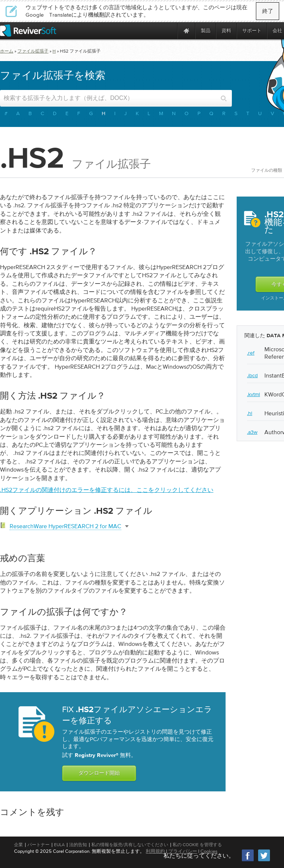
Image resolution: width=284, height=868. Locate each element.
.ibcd (252, 375)
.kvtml (253, 394)
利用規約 (155, 851)
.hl (250, 413)
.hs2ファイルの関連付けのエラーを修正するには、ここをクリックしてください (107, 490)
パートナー (38, 845)
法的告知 (78, 845)
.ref (251, 353)
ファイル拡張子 (33, 51)
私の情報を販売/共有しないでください (130, 845)
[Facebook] (248, 860)
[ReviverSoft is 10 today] (170, 31)
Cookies (209, 851)
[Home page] (186, 31)
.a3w (252, 432)
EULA (59, 845)
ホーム (7, 51)
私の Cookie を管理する (197, 845)
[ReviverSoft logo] (28, 31)
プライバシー (183, 851)
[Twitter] (264, 860)
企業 (18, 845)
